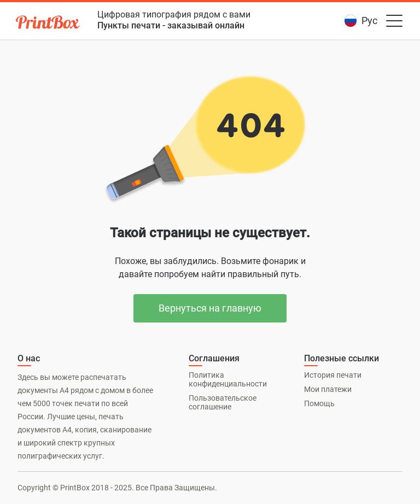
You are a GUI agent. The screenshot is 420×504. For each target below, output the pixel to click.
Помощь (319, 403)
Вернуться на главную (210, 308)
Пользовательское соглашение (223, 402)
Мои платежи (328, 389)
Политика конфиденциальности (228, 379)
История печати (333, 375)
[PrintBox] (49, 24)
